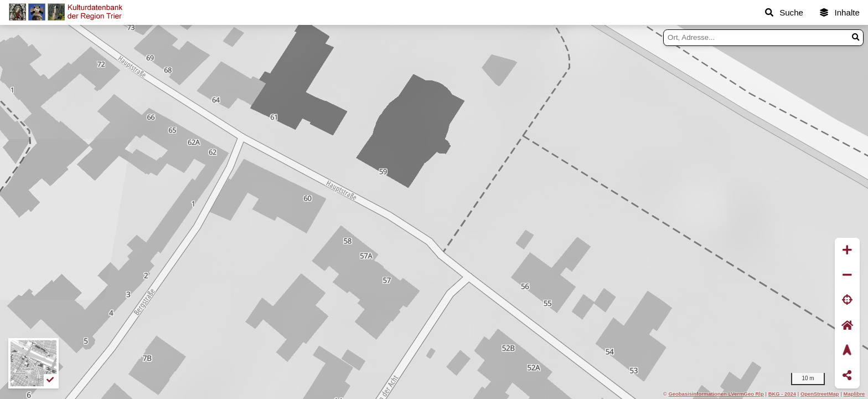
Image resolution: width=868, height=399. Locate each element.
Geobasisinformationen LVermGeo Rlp (716, 394)
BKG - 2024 (782, 394)
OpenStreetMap (820, 394)
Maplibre (854, 394)
